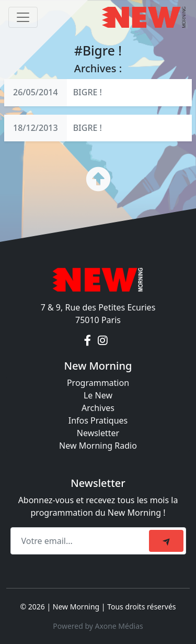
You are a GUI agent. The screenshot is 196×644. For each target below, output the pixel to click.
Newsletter (98, 433)
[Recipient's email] (81, 541)
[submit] (166, 541)
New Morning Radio (98, 446)
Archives (98, 408)
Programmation (98, 383)
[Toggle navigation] (23, 17)
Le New (98, 395)
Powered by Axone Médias (98, 626)
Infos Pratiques (98, 420)
